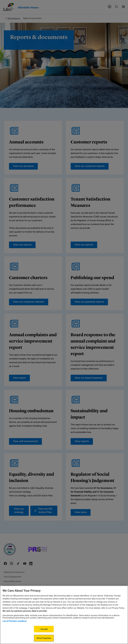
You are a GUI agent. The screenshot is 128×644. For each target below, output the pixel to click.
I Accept (44, 629)
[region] (64, 615)
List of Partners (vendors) (15, 621)
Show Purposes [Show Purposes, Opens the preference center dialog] (44, 638)
